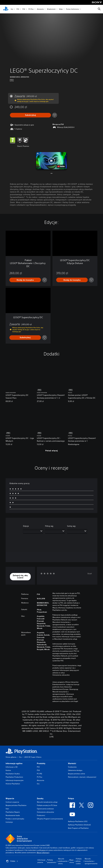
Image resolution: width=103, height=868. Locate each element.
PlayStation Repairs (13, 812)
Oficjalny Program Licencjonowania (50, 819)
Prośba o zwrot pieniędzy (15, 819)
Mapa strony (72, 861)
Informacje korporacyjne (15, 780)
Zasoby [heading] (40, 798)
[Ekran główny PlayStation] (6, 9)
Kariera (8, 770)
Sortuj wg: (72, 526)
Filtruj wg (49, 526)
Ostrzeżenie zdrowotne (45, 812)
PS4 (24, 9)
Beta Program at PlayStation (78, 828)
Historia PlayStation (13, 784)
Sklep (61, 9)
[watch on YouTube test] (61, 166)
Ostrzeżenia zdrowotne (61, 675)
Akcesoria (40, 9)
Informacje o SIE (12, 767)
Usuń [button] (90, 573)
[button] (51, 161)
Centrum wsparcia (12, 802)
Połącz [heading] (71, 798)
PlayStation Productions (14, 777)
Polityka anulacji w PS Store (47, 805)
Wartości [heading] (72, 763)
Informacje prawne (41, 861)
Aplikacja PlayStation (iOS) (78, 821)
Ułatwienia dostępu (75, 770)
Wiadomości (51, 9)
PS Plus (31, 9)
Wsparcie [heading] (10, 798)
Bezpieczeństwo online (77, 774)
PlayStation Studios (13, 774)
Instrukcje (9, 822)
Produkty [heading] (41, 763)
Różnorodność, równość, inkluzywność (82, 777)
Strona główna (11, 757)
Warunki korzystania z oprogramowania (91, 861)
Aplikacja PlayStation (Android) (79, 825)
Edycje (26, 526)
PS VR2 (39, 774)
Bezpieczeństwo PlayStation (16, 805)
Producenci (41, 815)
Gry (12, 9)
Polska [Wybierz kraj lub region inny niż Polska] (12, 861)
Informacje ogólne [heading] (14, 763)
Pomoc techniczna (72, 9)
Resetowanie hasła (13, 815)
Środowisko (72, 767)
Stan (7, 809)
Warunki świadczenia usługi (47, 802)
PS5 (18, 9)
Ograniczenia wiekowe (45, 809)
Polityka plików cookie (79, 861)
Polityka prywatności (52, 861)
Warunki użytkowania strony (63, 861)
